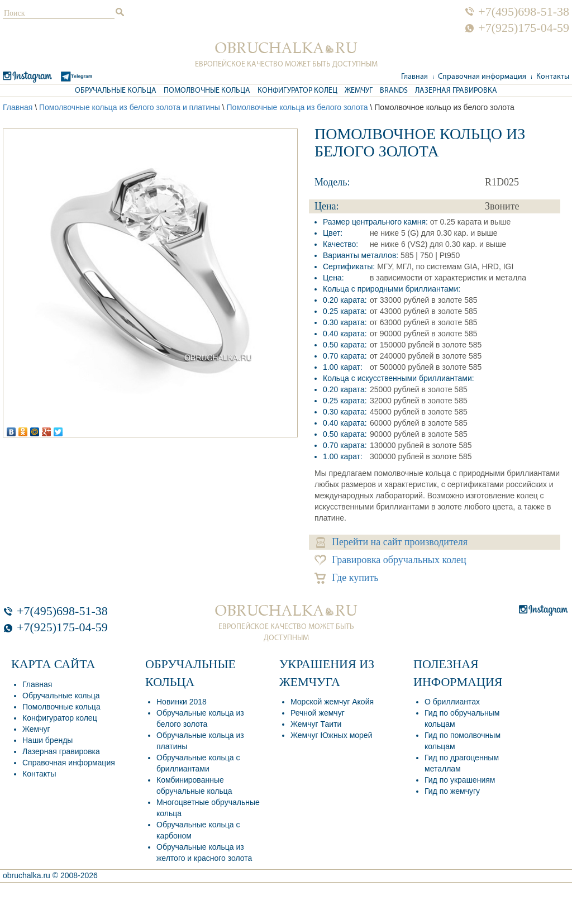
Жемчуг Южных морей (331, 735)
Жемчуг (359, 91)
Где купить (347, 578)
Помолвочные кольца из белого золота (297, 107)
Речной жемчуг (318, 713)
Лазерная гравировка (456, 91)
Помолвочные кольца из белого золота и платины (130, 107)
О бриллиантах (452, 702)
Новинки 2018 (182, 702)
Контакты (553, 77)
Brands (394, 91)
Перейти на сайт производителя (392, 542)
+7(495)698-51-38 (524, 12)
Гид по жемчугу (452, 791)
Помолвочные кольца (207, 91)
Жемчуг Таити (316, 724)
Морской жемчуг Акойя (332, 702)
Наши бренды (47, 740)
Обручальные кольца (116, 91)
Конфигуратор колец (297, 91)
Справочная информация (482, 77)
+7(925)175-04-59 (524, 28)
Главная (414, 77)
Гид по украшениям (460, 780)
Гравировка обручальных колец (390, 560)
